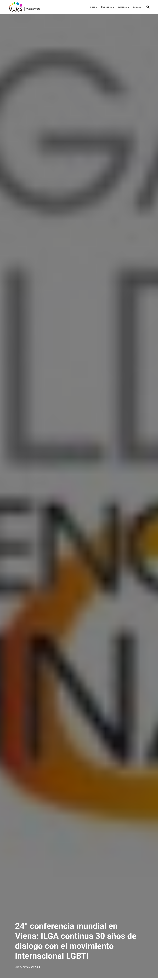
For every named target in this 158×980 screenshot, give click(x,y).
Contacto (137, 7)
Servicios (122, 7)
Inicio (92, 7)
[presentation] (97, 7)
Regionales (106, 7)
